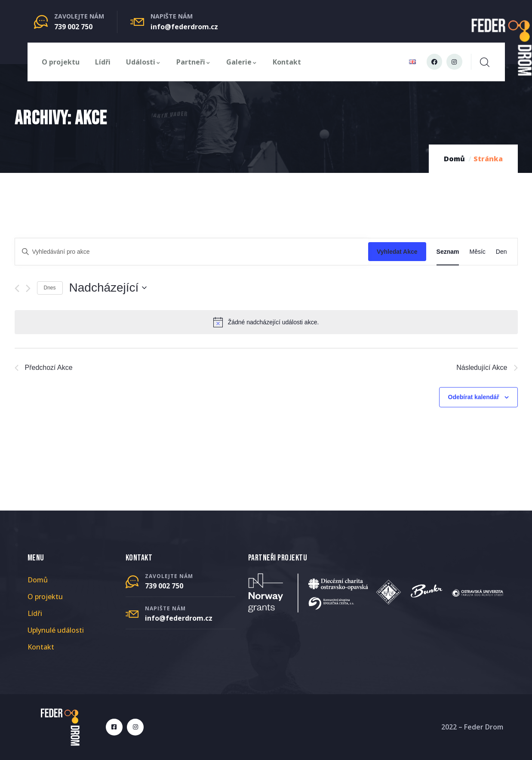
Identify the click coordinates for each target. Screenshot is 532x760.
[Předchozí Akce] (17, 288)
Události (143, 62)
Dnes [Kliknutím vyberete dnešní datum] (50, 288)
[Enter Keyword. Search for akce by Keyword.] (192, 252)
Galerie (242, 62)
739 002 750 (73, 27)
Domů (454, 159)
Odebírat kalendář (474, 397)
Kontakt (287, 62)
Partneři (194, 62)
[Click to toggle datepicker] (108, 288)
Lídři (103, 62)
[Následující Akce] (28, 288)
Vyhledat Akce (397, 252)
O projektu (61, 62)
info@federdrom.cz (184, 27)
